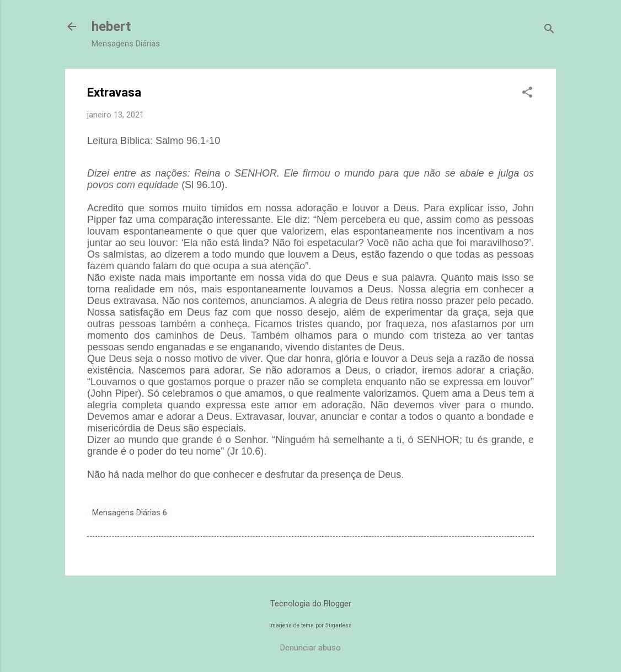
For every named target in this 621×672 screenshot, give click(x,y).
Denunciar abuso (310, 648)
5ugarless (339, 625)
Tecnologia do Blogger (311, 604)
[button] (527, 93)
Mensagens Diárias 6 (130, 513)
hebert (111, 26)
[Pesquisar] (549, 30)
